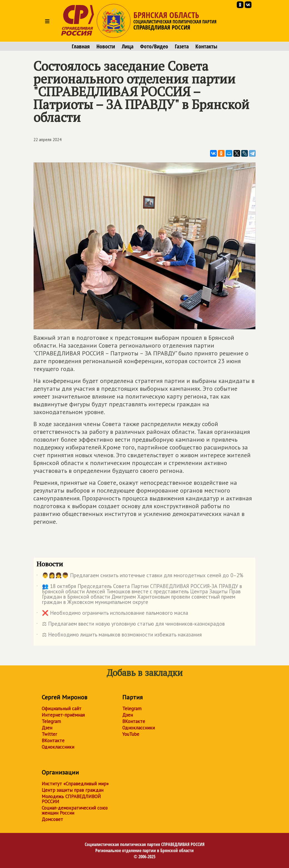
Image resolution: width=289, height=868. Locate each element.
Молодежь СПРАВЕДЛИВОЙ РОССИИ (71, 799)
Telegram (51, 721)
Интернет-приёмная (63, 715)
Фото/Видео (154, 46)
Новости (106, 46)
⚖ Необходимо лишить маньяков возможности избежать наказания (119, 636)
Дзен (47, 728)
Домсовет (52, 819)
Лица (128, 46)
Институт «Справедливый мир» (75, 784)
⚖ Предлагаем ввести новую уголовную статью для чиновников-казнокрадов (131, 625)
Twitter (49, 734)
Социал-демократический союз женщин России (75, 810)
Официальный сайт (62, 709)
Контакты (206, 46)
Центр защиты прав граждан (73, 790)
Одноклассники (58, 747)
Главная (81, 46)
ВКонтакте (53, 741)
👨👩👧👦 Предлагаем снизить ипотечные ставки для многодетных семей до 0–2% (140, 576)
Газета (182, 46)
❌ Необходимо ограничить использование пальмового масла (112, 614)
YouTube (131, 734)
